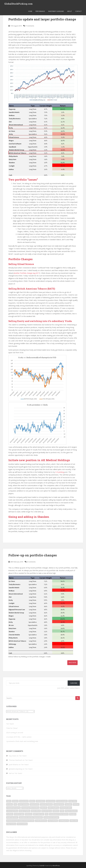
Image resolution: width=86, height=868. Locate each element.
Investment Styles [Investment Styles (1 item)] (66, 808)
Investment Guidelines (56, 12)
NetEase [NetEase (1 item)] (56, 811)
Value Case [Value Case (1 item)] (74, 821)
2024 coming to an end (15, 733)
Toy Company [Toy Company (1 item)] (53, 821)
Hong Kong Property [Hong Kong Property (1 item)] (13, 808)
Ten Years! (10, 724)
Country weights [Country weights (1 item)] (62, 801)
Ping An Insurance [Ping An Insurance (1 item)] (71, 811)
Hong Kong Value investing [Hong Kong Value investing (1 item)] (30, 808)
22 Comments (31, 562)
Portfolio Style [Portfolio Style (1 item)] (19, 814)
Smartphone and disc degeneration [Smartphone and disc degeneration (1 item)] (31, 817)
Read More (72, 663)
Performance (40, 12)
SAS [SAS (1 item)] (47, 814)
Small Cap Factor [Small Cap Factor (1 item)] (12, 817)
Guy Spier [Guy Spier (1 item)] (68, 804)
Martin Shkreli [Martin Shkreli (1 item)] (36, 811)
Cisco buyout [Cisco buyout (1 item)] (51, 801)
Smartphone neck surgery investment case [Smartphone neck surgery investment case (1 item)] (20, 821)
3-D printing (60, 472)
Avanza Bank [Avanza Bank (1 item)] (24, 801)
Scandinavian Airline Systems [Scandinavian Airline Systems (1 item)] (59, 814)
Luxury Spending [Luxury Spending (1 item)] (12, 811)
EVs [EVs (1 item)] (15, 804)
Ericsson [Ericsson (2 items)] (10, 804)
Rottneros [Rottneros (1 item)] (29, 814)
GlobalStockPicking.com (18, 4)
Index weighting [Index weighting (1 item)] (53, 808)
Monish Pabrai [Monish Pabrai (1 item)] (47, 811)
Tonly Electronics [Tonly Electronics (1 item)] (41, 821)
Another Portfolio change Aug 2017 (27, 273)
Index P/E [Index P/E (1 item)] (44, 808)
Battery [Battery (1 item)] (32, 801)
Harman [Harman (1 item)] (76, 804)
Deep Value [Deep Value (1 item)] (73, 801)
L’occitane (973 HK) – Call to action (19, 737)
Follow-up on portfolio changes (33, 555)
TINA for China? (12, 728)
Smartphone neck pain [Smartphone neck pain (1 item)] (51, 817)
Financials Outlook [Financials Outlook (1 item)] (46, 804)
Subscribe (74, 683)
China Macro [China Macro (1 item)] (40, 801)
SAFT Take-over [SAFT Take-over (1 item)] (39, 814)
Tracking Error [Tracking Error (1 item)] (64, 821)
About (70, 12)
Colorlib (42, 866)
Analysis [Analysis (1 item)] (15, 801)
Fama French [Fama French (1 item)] (34, 804)
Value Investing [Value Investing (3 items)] (22, 824)
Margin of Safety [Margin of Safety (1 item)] (24, 811)
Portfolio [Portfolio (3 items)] (10, 814)
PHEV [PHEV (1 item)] (62, 811)
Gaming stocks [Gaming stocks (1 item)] (59, 804)
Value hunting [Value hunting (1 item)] (11, 824)
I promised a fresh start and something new (22, 741)
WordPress (56, 866)
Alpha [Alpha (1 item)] (9, 801)
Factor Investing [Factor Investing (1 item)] (23, 804)
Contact (78, 12)
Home (30, 12)
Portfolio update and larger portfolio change (42, 19)
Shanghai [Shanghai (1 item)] (73, 814)
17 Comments (30, 26)
